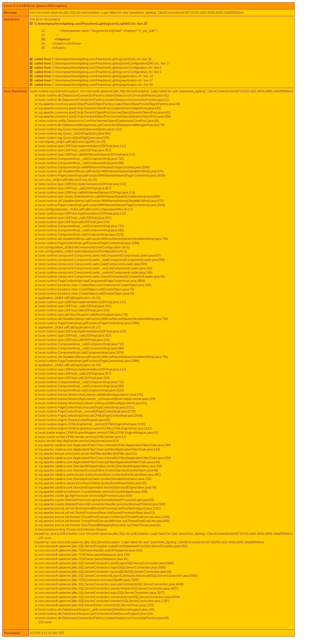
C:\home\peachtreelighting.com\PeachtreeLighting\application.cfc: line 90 (94, 85)
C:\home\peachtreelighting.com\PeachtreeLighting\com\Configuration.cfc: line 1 (98, 72)
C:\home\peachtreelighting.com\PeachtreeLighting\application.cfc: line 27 (94, 80)
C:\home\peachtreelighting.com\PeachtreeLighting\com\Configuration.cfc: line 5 (98, 68)
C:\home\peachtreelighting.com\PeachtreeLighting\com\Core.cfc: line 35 (93, 59)
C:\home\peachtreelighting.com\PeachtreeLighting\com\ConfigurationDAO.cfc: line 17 (102, 63)
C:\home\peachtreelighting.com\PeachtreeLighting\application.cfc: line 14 (94, 76)
